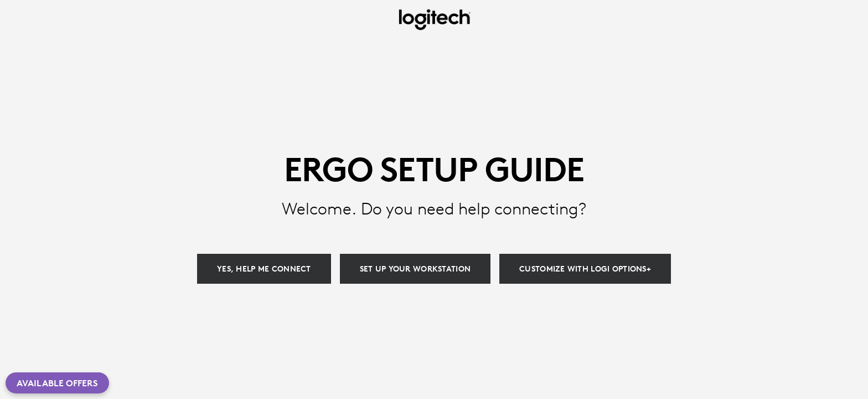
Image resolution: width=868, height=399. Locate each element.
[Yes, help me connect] (264, 269)
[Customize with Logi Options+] (585, 269)
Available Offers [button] (57, 383)
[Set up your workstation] (415, 269)
